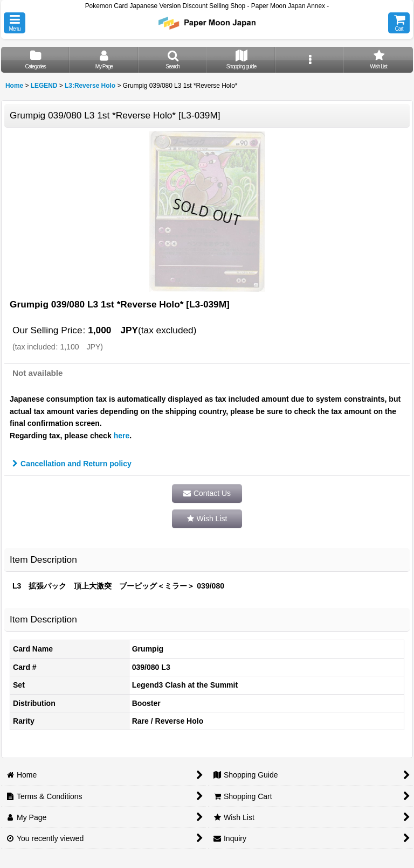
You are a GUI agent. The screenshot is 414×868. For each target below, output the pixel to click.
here (122, 436)
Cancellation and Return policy (72, 464)
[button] (15, 23)
